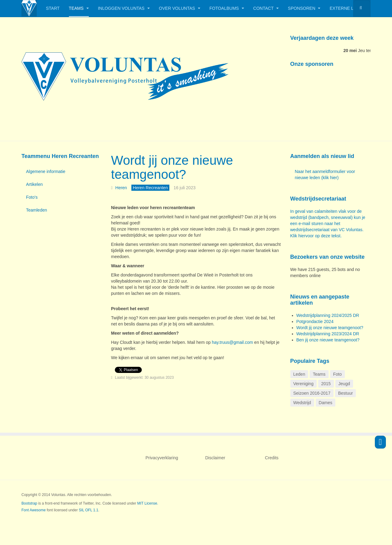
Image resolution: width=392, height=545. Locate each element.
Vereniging (303, 384)
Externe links (349, 8)
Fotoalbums (227, 8)
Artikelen (34, 184)
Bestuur (345, 393)
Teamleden (37, 210)
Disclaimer (215, 458)
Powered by (343, 500)
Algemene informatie (46, 171)
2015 (326, 384)
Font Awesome (34, 510)
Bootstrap (29, 503)
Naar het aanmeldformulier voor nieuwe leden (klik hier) (325, 175)
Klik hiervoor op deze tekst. (316, 236)
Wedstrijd (302, 403)
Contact (266, 8)
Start (53, 8)
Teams (79, 8)
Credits (272, 458)
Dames (326, 403)
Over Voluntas (180, 8)
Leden (299, 374)
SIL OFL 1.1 (89, 510)
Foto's (32, 197)
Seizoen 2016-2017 (312, 393)
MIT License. (148, 503)
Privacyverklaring (162, 458)
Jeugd (344, 384)
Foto (337, 374)
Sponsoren (304, 8)
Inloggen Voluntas (124, 8)
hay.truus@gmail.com (233, 342)
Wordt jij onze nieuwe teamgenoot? (172, 167)
